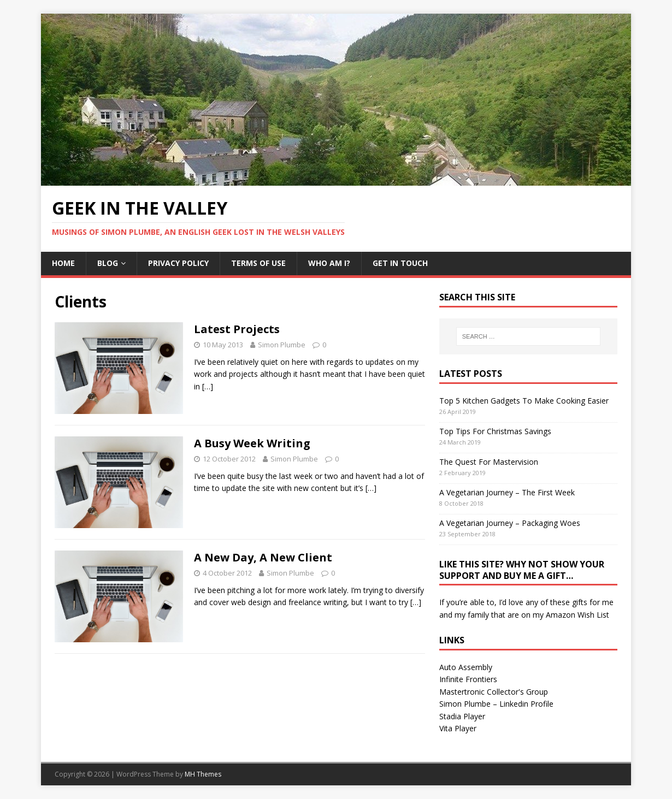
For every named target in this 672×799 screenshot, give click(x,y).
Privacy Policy (178, 263)
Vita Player (458, 728)
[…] (208, 386)
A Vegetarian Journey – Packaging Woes (510, 523)
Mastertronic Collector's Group (494, 692)
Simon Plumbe (282, 345)
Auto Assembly (466, 667)
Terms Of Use (258, 263)
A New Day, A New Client (263, 557)
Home (63, 263)
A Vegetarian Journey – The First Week (507, 492)
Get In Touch (400, 263)
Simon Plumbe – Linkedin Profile (496, 704)
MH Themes (203, 774)
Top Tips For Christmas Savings (495, 431)
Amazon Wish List (577, 615)
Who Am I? (329, 263)
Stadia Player (462, 716)
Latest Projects (237, 329)
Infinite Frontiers (468, 679)
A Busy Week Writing (252, 443)
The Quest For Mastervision (489, 462)
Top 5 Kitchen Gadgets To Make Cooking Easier (524, 401)
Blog (108, 263)
